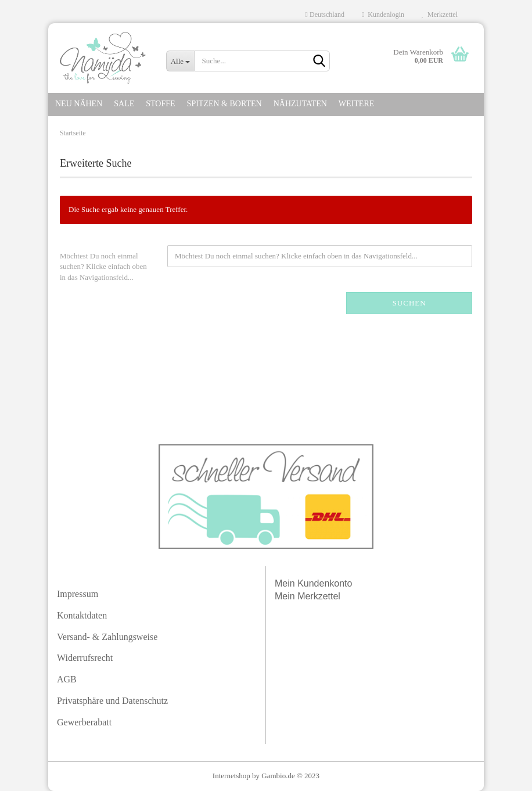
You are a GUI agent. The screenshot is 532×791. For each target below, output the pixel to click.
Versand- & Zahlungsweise (107, 637)
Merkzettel (440, 15)
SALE (124, 104)
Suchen (409, 303)
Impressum (78, 594)
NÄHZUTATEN (300, 104)
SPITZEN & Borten (224, 104)
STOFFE (160, 104)
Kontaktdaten (82, 615)
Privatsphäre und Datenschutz (112, 701)
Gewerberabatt (84, 722)
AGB (67, 679)
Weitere (356, 104)
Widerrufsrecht (85, 658)
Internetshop (231, 776)
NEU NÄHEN (79, 104)
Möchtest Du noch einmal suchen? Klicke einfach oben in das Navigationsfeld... (103, 267)
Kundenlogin (383, 15)
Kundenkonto (325, 583)
